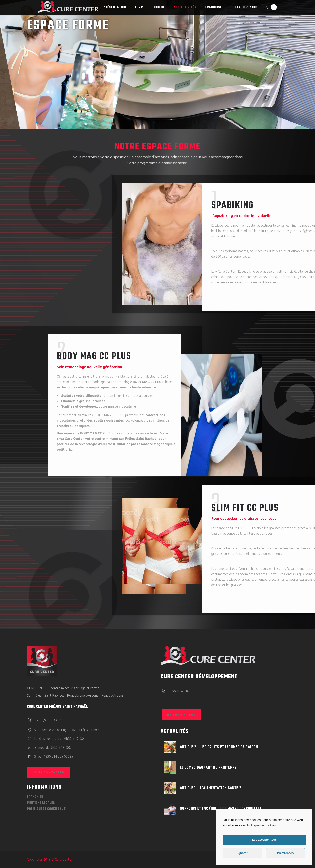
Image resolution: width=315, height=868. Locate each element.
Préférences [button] (285, 853)
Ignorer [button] (243, 853)
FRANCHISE (35, 797)
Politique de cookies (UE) (47, 809)
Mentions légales (41, 803)
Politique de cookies (261, 825)
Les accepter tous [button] (264, 840)
